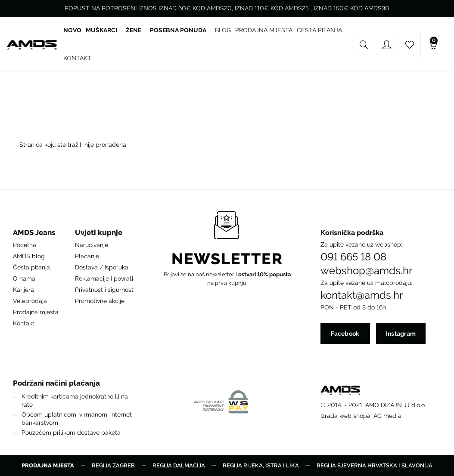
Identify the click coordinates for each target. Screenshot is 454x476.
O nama (24, 278)
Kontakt (24, 323)
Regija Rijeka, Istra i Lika (261, 465)
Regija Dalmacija (179, 465)
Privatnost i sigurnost (104, 290)
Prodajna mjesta (36, 312)
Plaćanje (87, 256)
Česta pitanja (31, 267)
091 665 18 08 (353, 257)
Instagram (401, 334)
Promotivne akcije (100, 301)
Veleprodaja (30, 301)
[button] (36, 235)
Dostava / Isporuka (102, 267)
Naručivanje (92, 245)
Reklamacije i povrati (104, 278)
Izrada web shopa (345, 416)
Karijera (23, 290)
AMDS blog (29, 256)
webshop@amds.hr (366, 271)
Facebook (345, 334)
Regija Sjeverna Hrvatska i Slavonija (375, 465)
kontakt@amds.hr (362, 295)
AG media (387, 416)
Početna (25, 245)
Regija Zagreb (113, 465)
